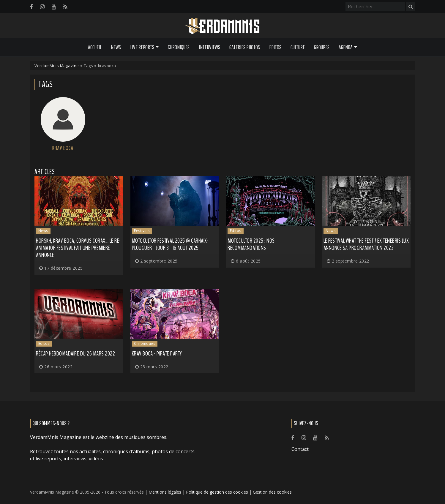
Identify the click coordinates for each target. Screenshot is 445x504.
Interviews (209, 47)
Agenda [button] (346, 47)
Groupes (322, 47)
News (116, 47)
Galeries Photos (245, 47)
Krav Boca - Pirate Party (157, 354)
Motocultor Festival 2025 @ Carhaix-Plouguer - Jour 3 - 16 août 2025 (170, 244)
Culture (298, 47)
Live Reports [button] (142, 47)
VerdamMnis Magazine (57, 66)
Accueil (95, 47)
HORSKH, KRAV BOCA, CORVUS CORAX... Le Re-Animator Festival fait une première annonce (78, 248)
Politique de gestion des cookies (217, 492)
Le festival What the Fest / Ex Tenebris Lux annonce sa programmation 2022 (366, 244)
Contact (300, 449)
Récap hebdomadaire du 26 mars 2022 (75, 354)
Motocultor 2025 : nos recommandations (251, 244)
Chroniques (179, 47)
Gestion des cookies (272, 492)
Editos (275, 47)
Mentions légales (165, 492)
